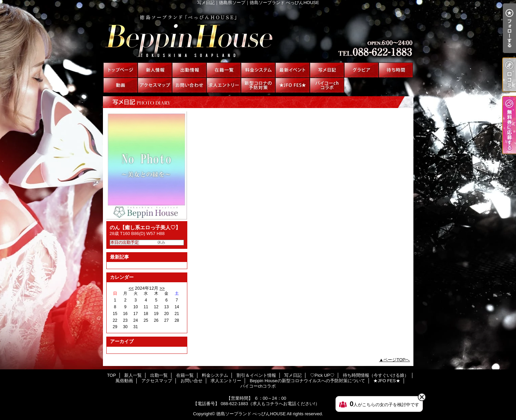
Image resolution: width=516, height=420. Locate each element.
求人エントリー (224, 85)
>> (162, 288)
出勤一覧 (189, 70)
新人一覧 (155, 70)
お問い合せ (189, 85)
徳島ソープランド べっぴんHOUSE (251, 414)
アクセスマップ (155, 85)
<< (131, 288)
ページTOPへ (397, 360)
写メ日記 (327, 70)
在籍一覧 (224, 70)
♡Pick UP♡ (361, 70)
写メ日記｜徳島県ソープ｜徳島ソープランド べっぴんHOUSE (258, 34)
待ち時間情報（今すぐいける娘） (396, 70)
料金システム (258, 70)
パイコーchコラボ (327, 85)
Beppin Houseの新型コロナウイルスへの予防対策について (258, 85)
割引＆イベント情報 (293, 70)
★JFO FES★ (293, 85)
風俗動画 (120, 85)
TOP (120, 70)
